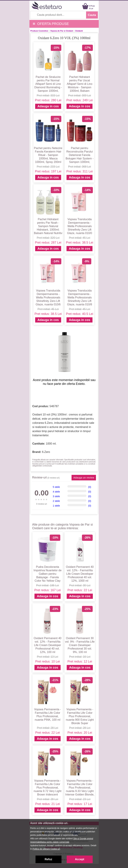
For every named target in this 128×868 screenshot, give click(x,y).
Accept (80, 859)
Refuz (48, 859)
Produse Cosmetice (39, 31)
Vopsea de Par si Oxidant (62, 31)
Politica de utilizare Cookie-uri (46, 849)
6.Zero (46, 452)
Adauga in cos (48, 106)
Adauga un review (84, 478)
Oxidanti (79, 31)
